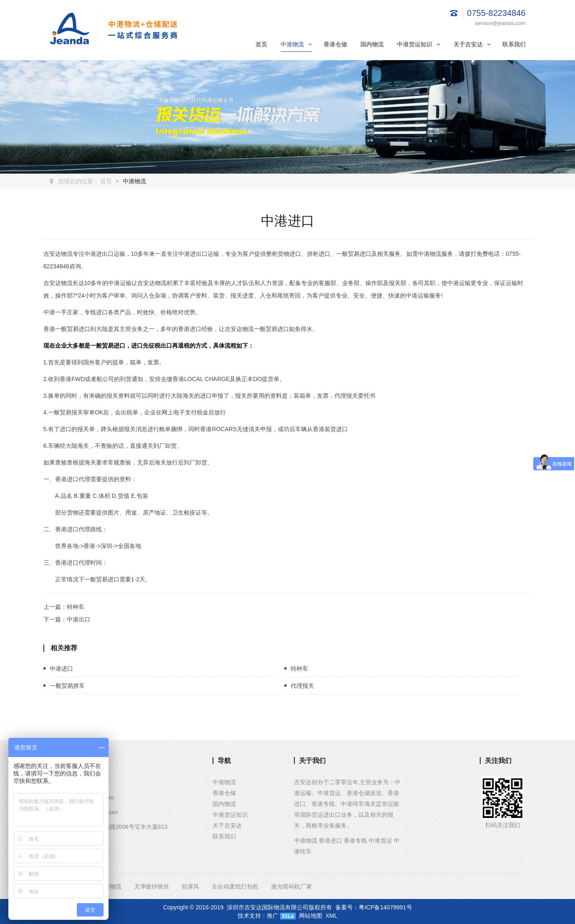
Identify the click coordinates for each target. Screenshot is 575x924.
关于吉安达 (472, 44)
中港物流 (296, 44)
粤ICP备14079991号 (385, 907)
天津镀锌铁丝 (152, 886)
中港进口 (61, 669)
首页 (261, 44)
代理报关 (302, 686)
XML (332, 916)
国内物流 (372, 44)
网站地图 (311, 916)
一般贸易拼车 (67, 686)
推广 (273, 916)
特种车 (76, 607)
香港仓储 (335, 44)
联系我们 (514, 44)
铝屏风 (190, 886)
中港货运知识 (419, 44)
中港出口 (79, 619)
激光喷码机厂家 (291, 886)
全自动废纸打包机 (235, 886)
